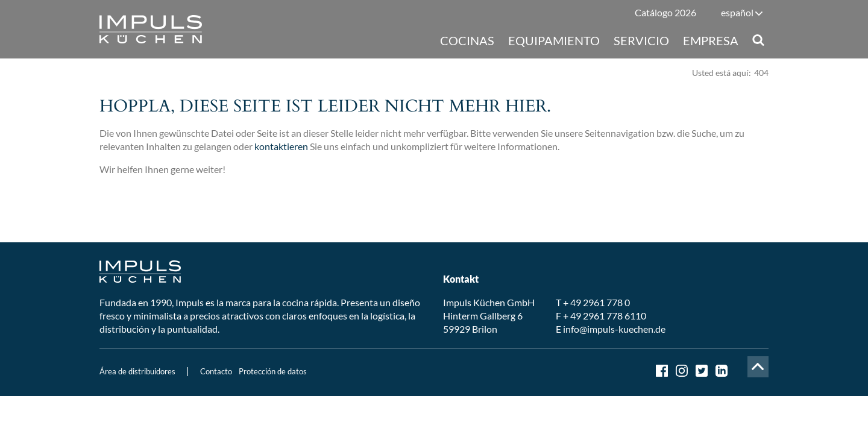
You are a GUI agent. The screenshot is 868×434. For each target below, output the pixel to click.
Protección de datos (273, 371)
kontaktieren (281, 146)
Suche (758, 40)
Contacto (216, 371)
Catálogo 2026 (665, 12)
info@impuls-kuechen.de (614, 329)
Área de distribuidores (137, 371)
